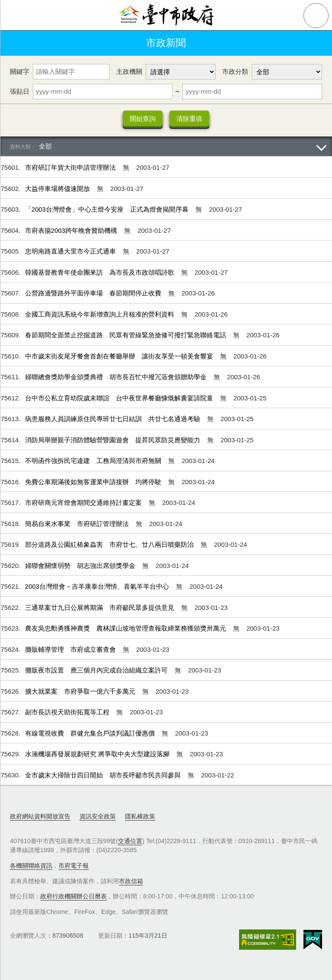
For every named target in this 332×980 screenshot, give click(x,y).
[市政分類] (287, 72)
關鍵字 (20, 71)
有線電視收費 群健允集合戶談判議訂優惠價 (91, 733)
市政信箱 (131, 881)
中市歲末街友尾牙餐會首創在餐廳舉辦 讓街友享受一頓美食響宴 (120, 356)
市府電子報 (73, 866)
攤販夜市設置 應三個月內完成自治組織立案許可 (97, 670)
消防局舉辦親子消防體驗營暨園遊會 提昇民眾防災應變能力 (113, 440)
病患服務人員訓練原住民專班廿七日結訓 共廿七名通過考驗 (113, 419)
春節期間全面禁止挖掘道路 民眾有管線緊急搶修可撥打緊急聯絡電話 (126, 335)
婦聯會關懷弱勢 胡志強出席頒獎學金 (81, 566)
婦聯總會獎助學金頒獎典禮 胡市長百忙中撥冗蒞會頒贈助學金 (117, 377)
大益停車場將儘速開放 (58, 189)
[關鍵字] (71, 72)
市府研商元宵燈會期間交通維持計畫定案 (84, 503)
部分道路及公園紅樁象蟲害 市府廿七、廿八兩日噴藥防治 (110, 544)
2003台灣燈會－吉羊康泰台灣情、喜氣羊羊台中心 (98, 586)
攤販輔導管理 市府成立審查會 (71, 649)
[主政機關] (181, 72)
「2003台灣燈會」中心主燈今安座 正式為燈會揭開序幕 (108, 209)
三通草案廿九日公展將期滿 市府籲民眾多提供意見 (101, 607)
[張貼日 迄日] (252, 92)
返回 (18, 43)
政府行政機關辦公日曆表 (73, 896)
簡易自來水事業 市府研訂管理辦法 (78, 524)
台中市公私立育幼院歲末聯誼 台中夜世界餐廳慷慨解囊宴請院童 (120, 398)
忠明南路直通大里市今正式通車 (71, 251)
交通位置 (130, 841)
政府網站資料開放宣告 (40, 816)
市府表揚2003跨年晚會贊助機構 (72, 230)
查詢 (316, 16)
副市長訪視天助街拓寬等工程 (68, 712)
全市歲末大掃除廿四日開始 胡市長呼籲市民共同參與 (104, 775)
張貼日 (20, 91)
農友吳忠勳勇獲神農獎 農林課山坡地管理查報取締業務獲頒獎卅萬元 (126, 628)
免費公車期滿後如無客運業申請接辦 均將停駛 (94, 482)
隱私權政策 (140, 816)
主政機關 (129, 71)
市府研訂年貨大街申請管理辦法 (71, 167)
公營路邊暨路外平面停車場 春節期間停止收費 (94, 293)
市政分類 (235, 71)
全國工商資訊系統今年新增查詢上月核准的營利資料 (101, 314)
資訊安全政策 (98, 816)
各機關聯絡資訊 (31, 866)
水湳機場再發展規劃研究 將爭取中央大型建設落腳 (98, 754)
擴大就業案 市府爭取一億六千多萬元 (81, 691)
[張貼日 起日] (102, 92)
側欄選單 (16, 16)
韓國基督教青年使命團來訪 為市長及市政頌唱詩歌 (101, 272)
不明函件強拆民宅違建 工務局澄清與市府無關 (94, 461)
